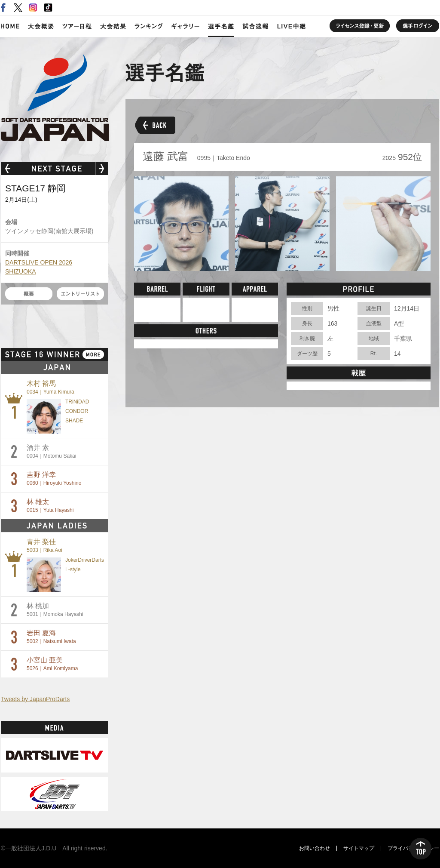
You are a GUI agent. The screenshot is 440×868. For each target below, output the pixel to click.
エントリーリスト (80, 294)
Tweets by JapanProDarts (35, 699)
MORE (93, 354)
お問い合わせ (315, 848)
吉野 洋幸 (54, 479)
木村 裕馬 (50, 387)
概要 (29, 294)
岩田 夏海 (51, 637)
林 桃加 (55, 610)
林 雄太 (50, 506)
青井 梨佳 (44, 546)
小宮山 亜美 (52, 664)
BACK (154, 125)
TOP (421, 849)
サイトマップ (359, 848)
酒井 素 (51, 451)
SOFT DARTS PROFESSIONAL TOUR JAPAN (55, 98)
